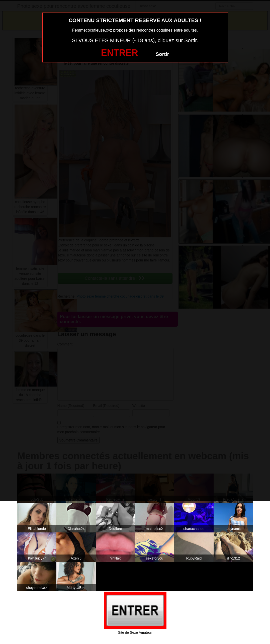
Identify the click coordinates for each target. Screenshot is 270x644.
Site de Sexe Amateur (135, 632)
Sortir (162, 54)
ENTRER (120, 53)
